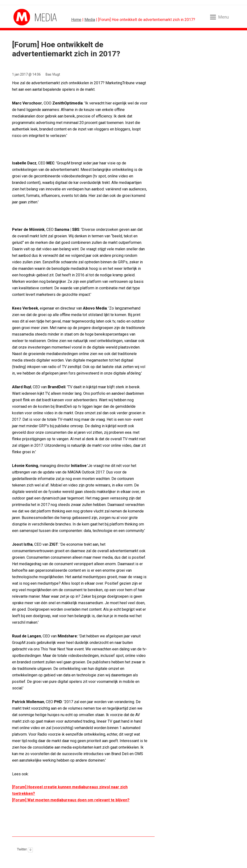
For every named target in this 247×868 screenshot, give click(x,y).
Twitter (22, 849)
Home (76, 20)
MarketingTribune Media (31, 17)
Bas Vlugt (53, 74)
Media (90, 20)
